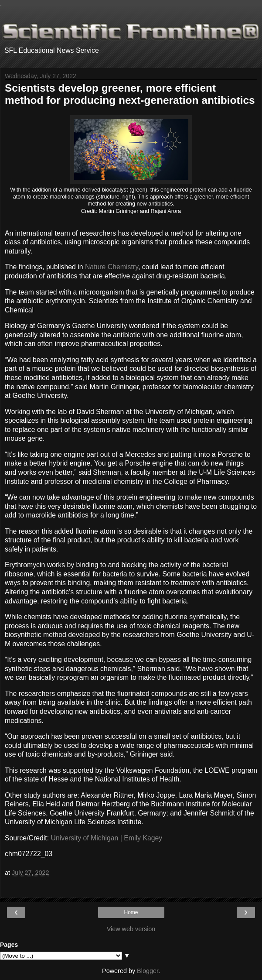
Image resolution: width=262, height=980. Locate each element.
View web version (131, 929)
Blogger (148, 971)
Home (131, 912)
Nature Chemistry (112, 267)
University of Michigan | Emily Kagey (107, 838)
